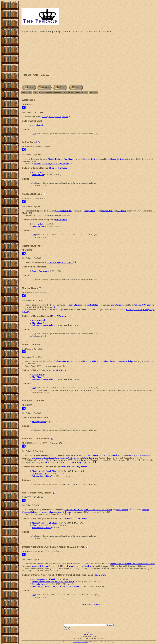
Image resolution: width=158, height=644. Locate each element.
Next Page (94, 92)
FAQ (35, 92)
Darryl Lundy (89, 634)
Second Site (85, 642)
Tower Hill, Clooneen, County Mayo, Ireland (75, 462)
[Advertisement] (89, 54)
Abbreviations (60, 92)
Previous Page (82, 92)
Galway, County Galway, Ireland (55, 117)
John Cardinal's (77, 642)
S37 (34, 134)
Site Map (70, 92)
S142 (34, 390)
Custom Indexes (46, 92)
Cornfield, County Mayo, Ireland (60, 263)
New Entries (27, 92)
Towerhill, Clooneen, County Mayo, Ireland (51, 164)
